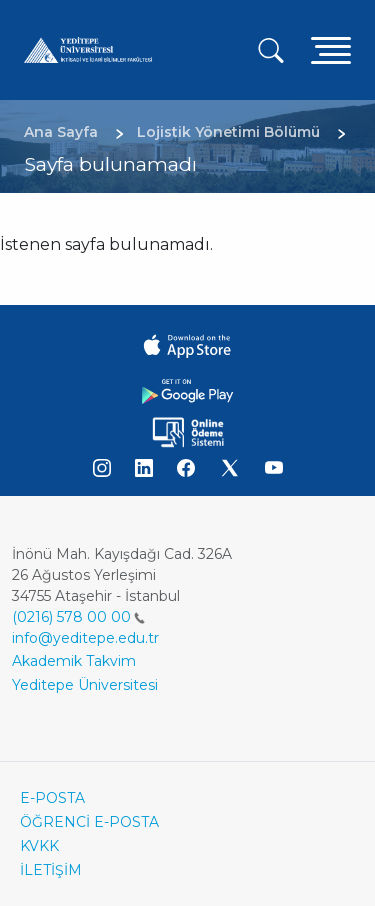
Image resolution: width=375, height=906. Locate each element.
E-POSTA (52, 798)
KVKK (39, 846)
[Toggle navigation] (331, 49)
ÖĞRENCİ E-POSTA (89, 822)
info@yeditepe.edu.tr (85, 638)
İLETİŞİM (51, 870)
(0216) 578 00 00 (78, 617)
